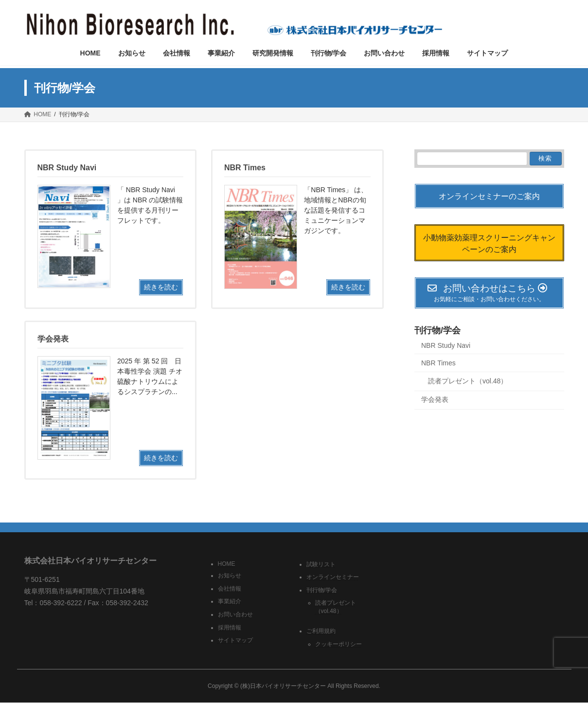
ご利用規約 (321, 631)
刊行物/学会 (437, 330)
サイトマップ (235, 641)
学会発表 (435, 400)
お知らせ (230, 576)
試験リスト (321, 564)
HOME (227, 564)
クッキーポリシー (339, 644)
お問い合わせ (235, 614)
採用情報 (230, 628)
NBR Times (438, 363)
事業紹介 (230, 602)
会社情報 (230, 589)
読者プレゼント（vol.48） (468, 381)
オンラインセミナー (333, 577)
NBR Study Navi (446, 345)
